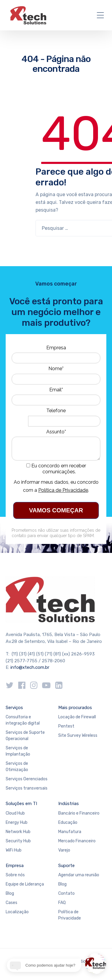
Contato (66, 893)
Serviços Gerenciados (27, 779)
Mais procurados (75, 708)
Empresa (56, 348)
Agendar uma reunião (79, 875)
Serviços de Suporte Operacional (25, 736)
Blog (10, 893)
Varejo (64, 850)
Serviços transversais (27, 788)
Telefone (56, 411)
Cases (11, 903)
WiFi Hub (14, 850)
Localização (17, 912)
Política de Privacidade (63, 490)
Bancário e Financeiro (79, 813)
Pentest (66, 726)
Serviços (14, 708)
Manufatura (70, 832)
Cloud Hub (15, 813)
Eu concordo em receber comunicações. (56, 469)
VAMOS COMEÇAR (56, 510)
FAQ (62, 903)
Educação (68, 822)
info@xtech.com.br (30, 667)
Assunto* (56, 432)
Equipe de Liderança (25, 884)
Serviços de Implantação (18, 751)
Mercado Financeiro (77, 841)
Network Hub (18, 832)
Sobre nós (15, 875)
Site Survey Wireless (78, 735)
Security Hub (18, 841)
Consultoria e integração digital (23, 720)
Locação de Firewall (77, 717)
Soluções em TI (21, 804)
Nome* (56, 369)
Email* (56, 390)
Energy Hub (17, 822)
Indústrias (69, 804)
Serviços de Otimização (17, 767)
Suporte (66, 866)
